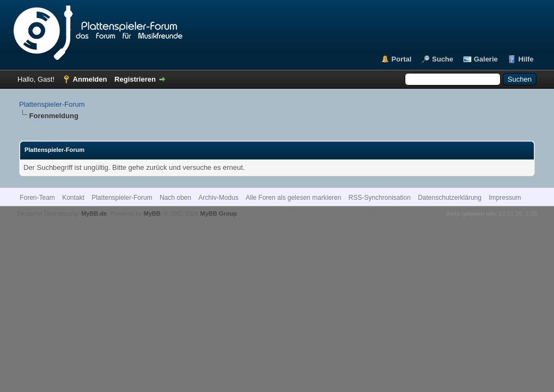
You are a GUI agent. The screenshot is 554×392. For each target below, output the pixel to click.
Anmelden (90, 79)
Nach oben (175, 198)
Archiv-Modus (218, 198)
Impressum (505, 198)
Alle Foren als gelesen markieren (293, 198)
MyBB (152, 213)
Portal (402, 59)
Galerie (486, 59)
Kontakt (73, 198)
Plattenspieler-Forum (52, 104)
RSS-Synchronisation (380, 198)
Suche (443, 59)
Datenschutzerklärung (450, 198)
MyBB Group (219, 213)
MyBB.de (94, 213)
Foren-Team (37, 198)
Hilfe (526, 59)
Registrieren (135, 79)
